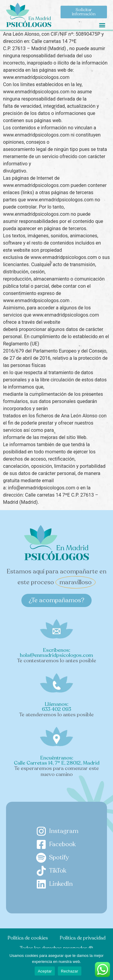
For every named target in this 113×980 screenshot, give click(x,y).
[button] (102, 25)
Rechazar (70, 971)
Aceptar (45, 971)
